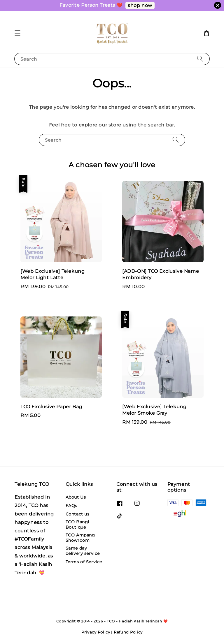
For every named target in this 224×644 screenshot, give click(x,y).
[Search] (200, 59)
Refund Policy (128, 632)
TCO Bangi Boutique (77, 525)
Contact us (78, 514)
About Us (76, 497)
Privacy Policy (96, 632)
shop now (140, 5)
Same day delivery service (83, 551)
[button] (17, 33)
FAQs (71, 506)
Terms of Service (84, 562)
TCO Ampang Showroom (80, 538)
